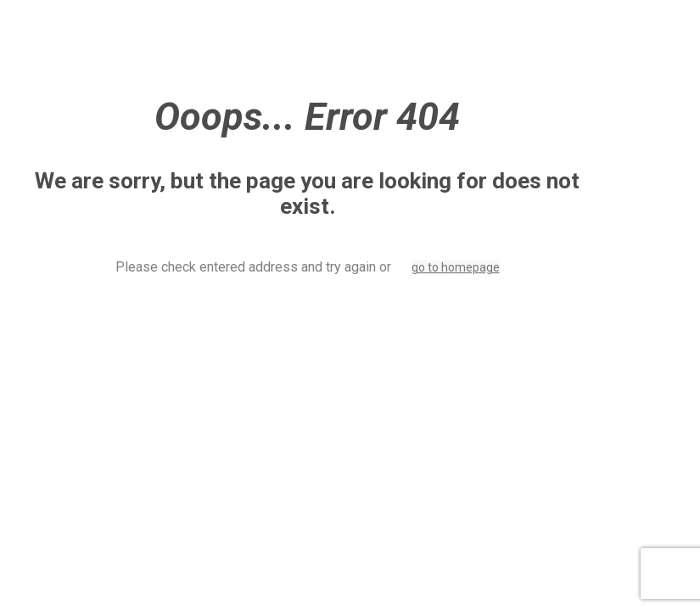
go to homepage (456, 267)
